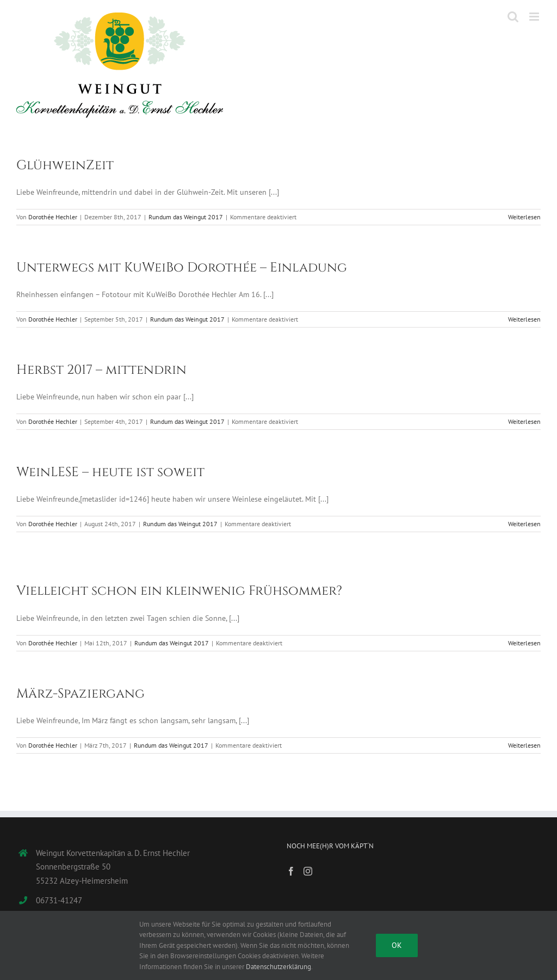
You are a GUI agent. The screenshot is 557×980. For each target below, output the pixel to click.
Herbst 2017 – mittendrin (101, 370)
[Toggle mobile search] (513, 17)
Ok (397, 945)
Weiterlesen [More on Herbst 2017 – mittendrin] (524, 421)
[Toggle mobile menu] (535, 17)
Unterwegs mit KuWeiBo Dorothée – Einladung (182, 268)
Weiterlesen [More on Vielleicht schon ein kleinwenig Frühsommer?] (524, 643)
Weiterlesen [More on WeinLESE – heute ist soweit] (524, 524)
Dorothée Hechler (53, 217)
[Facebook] (291, 871)
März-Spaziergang (81, 694)
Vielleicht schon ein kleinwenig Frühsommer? (179, 591)
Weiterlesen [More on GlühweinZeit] (524, 217)
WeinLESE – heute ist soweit (110, 472)
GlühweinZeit (65, 165)
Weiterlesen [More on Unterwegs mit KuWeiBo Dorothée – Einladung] (524, 319)
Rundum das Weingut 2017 (186, 217)
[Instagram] (308, 871)
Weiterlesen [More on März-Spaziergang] (524, 745)
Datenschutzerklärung (278, 967)
